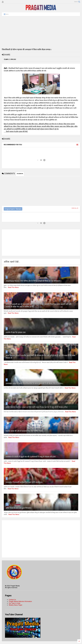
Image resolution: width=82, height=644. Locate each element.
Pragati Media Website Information (20, 601)
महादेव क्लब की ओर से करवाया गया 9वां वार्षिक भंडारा (24, 431)
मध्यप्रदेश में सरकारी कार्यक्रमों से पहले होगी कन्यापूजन (24, 482)
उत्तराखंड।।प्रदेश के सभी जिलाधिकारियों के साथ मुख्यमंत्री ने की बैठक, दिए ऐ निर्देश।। (34, 383)
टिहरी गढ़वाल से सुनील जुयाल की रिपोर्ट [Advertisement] (16, 132)
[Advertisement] (41, 32)
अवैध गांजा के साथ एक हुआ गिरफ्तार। (19, 508)
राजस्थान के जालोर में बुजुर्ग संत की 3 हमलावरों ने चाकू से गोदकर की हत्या (31, 457)
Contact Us (12, 600)
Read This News (13, 287)
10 (7, 504)
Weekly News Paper (16, 605)
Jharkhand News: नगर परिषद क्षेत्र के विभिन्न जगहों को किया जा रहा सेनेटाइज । (33, 281)
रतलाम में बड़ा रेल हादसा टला (16, 332)
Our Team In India (14, 603)
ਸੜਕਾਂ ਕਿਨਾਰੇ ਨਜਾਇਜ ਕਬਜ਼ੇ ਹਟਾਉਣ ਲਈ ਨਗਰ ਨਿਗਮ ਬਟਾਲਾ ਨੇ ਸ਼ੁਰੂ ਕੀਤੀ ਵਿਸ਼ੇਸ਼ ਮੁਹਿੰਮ (37, 407)
